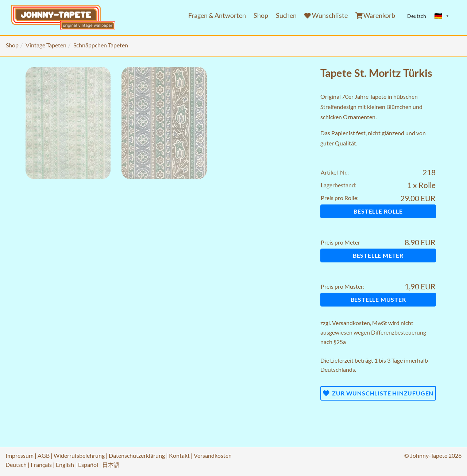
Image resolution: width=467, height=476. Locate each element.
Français (41, 465)
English (65, 465)
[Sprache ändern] (442, 16)
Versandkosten (351, 323)
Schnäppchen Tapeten (101, 45)
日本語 (111, 465)
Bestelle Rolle (378, 211)
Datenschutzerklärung (137, 455)
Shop (261, 15)
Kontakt (179, 455)
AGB (44, 455)
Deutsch (16, 465)
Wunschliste (326, 15)
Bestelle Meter (378, 255)
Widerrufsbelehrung (79, 455)
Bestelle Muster (378, 299)
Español (88, 465)
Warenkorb (375, 15)
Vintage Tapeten (46, 45)
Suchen (286, 15)
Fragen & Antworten (217, 15)
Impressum (20, 455)
